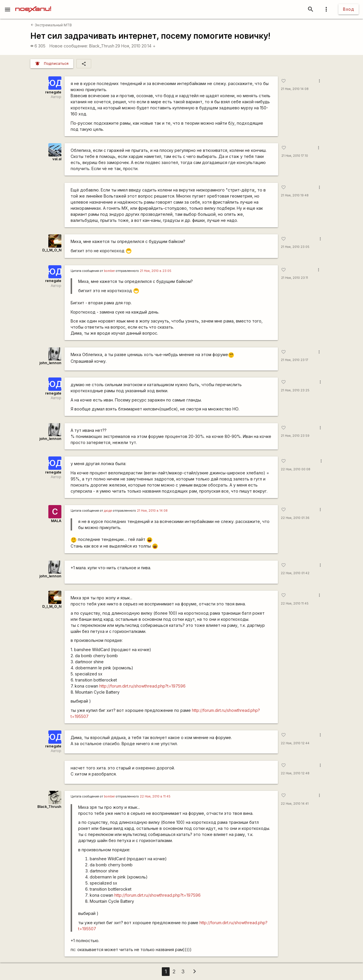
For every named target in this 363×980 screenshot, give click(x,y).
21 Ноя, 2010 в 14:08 (152, 511)
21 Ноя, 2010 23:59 (295, 436)
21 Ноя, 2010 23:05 (295, 247)
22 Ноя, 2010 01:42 (295, 573)
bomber (109, 271)
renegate (53, 92)
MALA (56, 521)
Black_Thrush (102, 46)
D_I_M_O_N (52, 250)
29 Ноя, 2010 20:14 (135, 46)
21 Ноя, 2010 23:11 (295, 278)
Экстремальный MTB (51, 25)
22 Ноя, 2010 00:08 (296, 469)
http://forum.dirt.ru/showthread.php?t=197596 (142, 686)
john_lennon (50, 363)
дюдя (108, 511)
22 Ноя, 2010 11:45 (295, 604)
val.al (57, 159)
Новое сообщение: (69, 46)
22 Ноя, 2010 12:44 (295, 743)
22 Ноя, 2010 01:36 (295, 518)
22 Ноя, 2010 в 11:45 (155, 796)
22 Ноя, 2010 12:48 (295, 773)
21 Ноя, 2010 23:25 (295, 390)
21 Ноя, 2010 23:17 (295, 360)
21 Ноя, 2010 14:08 (295, 89)
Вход (349, 9)
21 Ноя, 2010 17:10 (295, 156)
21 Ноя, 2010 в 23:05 (156, 271)
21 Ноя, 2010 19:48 (295, 195)
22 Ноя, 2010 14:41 (295, 804)
